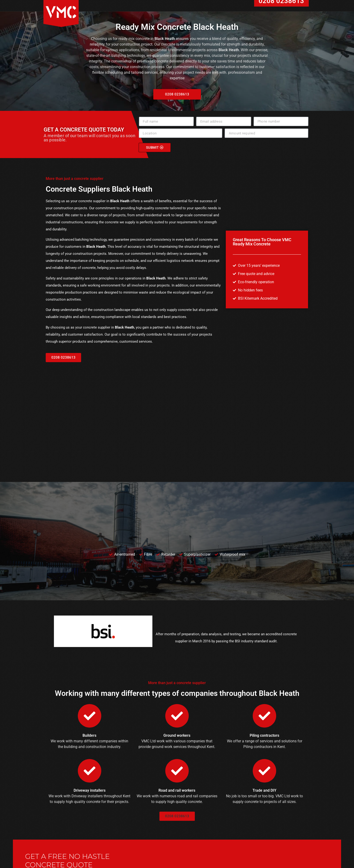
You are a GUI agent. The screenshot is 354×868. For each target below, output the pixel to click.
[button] (63, 358)
